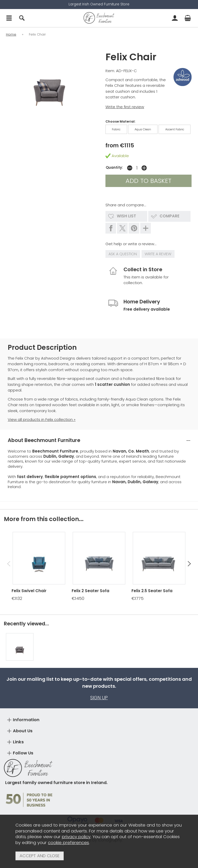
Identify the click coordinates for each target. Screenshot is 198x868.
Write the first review (125, 107)
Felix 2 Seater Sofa (90, 591)
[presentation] (9, 564)
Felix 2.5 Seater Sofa (152, 591)
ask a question (123, 254)
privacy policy (76, 837)
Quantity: (114, 168)
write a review (158, 254)
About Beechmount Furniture (44, 440)
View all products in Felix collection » (42, 419)
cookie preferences (68, 843)
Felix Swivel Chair (29, 591)
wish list (126, 216)
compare (170, 216)
